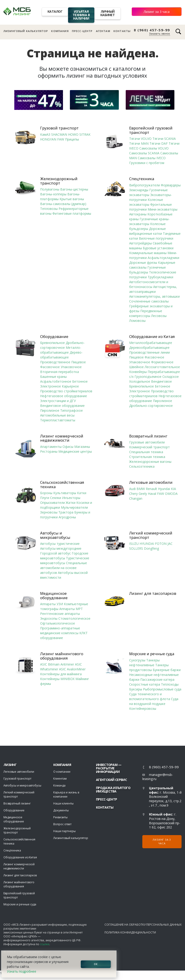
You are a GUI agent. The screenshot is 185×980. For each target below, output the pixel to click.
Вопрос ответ (62, 824)
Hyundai (164, 489)
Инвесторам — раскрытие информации (109, 768)
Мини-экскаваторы (163, 209)
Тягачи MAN (139, 143)
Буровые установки (158, 248)
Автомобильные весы (57, 415)
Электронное (51, 386)
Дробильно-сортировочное (151, 406)
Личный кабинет (107, 13)
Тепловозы (49, 209)
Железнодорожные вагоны (150, 462)
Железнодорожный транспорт (59, 181)
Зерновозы (49, 512)
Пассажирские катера (157, 679)
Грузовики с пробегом (147, 163)
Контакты (122, 31)
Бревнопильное (52, 343)
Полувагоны (50, 189)
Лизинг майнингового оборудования (62, 656)
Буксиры (136, 689)
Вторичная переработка (60, 372)
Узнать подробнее (22, 971)
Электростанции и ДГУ (58, 401)
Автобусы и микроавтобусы (55, 535)
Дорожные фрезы (143, 263)
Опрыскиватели (52, 503)
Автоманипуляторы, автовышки (154, 296)
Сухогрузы (137, 660)
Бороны (46, 493)
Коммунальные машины (148, 253)
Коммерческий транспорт (149, 447)
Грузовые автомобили (147, 442)
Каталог (55, 11)
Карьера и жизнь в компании (66, 794)
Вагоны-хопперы (53, 194)
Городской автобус (55, 553)
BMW (141, 489)
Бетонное (80, 381)
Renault (151, 489)
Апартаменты (51, 447)
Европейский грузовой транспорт (151, 130)
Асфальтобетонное (56, 381)
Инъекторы (71, 498)
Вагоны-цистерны (74, 189)
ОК (96, 964)
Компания (60, 31)
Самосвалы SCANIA (144, 153)
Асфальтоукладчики (163, 258)
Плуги (45, 498)
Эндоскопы (49, 618)
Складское (171, 377)
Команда (59, 785)
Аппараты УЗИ (52, 604)
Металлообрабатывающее (151, 343)
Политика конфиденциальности (130, 932)
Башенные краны (53, 377)
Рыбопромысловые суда (162, 689)
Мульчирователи (74, 507)
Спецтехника (142, 179)
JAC (170, 544)
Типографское (72, 410)
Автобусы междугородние (61, 548)
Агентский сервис (111, 780)
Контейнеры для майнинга (61, 674)
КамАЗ (45, 134)
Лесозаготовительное (162, 367)
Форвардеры (171, 185)
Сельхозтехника (142, 466)
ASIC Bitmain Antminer (57, 664)
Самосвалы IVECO (152, 158)
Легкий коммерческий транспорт (151, 535)
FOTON (161, 544)
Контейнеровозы (143, 709)
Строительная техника (147, 457)
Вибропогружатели (145, 185)
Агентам (103, 31)
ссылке (45, 944)
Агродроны (67, 517)
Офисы (68, 447)
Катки (82, 493)
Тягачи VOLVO (140, 139)
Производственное (55, 362)
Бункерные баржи (167, 670)
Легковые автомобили (151, 482)
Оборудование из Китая (152, 337)
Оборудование (54, 337)
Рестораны (49, 451)
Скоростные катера (145, 684)
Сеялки (56, 498)
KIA (173, 489)
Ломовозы (137, 321)
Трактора (66, 512)
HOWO (73, 134)
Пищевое (79, 362)
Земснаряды (139, 190)
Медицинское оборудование (54, 596)
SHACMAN (59, 134)
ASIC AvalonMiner (72, 669)
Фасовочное (50, 367)
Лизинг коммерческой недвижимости (62, 438)
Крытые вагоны (72, 199)
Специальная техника (146, 452)
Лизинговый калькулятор (26, 31)
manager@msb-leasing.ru (158, 777)
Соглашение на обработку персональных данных (143, 925)
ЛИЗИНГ (10, 765)
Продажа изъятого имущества (113, 789)
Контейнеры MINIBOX (57, 679)
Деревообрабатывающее (149, 348)
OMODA (171, 494)
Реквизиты (60, 817)
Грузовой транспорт (59, 128)
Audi (132, 489)
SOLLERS (136, 548)
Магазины (82, 447)
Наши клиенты (63, 803)
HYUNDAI (147, 544)
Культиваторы (65, 493)
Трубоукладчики (160, 277)
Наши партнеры (64, 831)
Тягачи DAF (159, 143)
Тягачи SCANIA (164, 139)
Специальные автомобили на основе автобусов (64, 568)
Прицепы (72, 139)
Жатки (71, 503)
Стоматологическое (74, 618)
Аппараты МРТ (71, 609)
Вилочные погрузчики (156, 238)
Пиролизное (50, 410)
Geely (143, 494)
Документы (61, 810)
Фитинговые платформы (72, 213)
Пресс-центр (82, 31)
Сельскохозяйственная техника (62, 485)
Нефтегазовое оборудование (64, 396)
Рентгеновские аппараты (60, 614)
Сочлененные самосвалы (149, 301)
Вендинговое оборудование (62, 406)
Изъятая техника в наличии (81, 15)
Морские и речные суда (152, 654)
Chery (133, 494)
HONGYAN (48, 139)
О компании (62, 772)
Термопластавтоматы (58, 420)
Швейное (136, 367)
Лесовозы (159, 316)
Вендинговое (161, 381)
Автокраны (138, 214)
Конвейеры (138, 372)
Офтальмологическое (58, 623)
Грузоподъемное (148, 377)
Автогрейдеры (140, 243)
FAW (61, 139)
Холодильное (140, 381)
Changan (136, 498)
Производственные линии (149, 352)
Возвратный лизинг (148, 436)
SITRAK (85, 134)
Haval (152, 494)
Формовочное (162, 362)
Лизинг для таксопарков (153, 593)
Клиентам (60, 779)
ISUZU (134, 544)
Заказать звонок (160, 34)
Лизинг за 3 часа (157, 12)
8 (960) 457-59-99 (152, 30)
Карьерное (70, 386)
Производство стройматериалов (66, 391)
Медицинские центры (75, 451)
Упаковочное (71, 367)
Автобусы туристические (60, 544)
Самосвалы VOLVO (154, 148)
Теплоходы (170, 684)
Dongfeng (151, 548)
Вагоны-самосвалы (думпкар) (63, 204)
